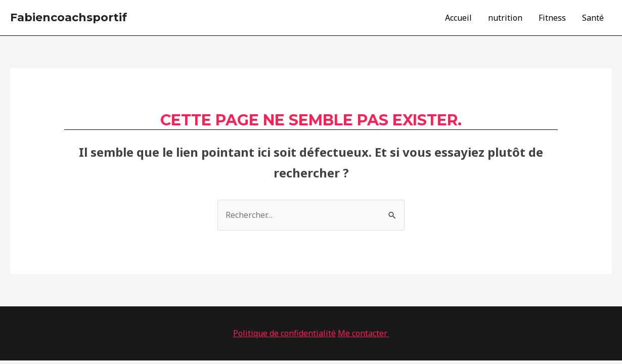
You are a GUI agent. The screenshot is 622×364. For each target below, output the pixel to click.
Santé (593, 18)
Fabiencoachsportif (69, 17)
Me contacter (364, 333)
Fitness (552, 18)
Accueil (458, 18)
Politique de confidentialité (284, 333)
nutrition (505, 18)
